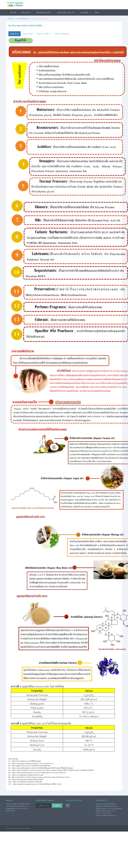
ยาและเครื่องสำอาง (23, 19)
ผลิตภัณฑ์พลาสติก (45, 12)
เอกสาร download (62, 34)
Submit (57, 805)
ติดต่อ (97, 12)
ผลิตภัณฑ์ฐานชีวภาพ (67, 12)
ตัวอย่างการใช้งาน (44, 34)
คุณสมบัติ (85, 12)
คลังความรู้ (27, 12)
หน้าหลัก (13, 12)
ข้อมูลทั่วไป (15, 34)
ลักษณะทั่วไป (28, 34)
